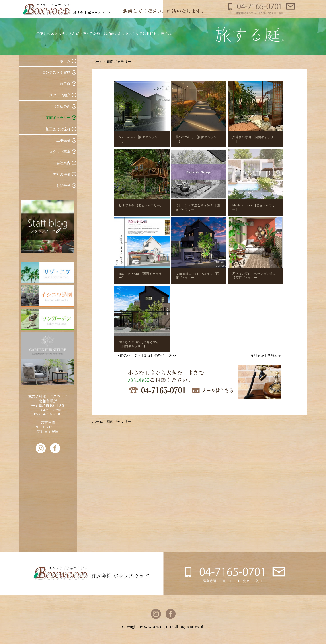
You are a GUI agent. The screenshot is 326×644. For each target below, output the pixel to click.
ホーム (98, 62)
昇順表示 (257, 355)
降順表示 (274, 355)
